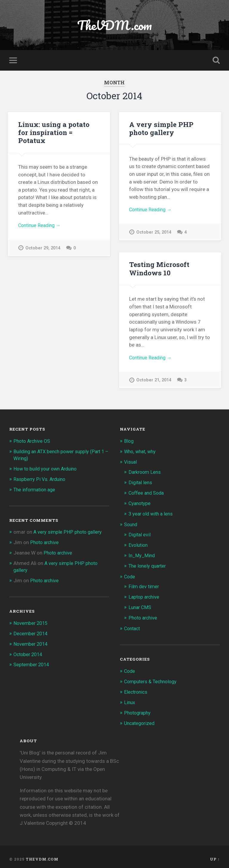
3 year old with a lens (152, 513)
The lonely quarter (149, 564)
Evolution (139, 544)
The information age (36, 489)
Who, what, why (141, 452)
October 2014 (29, 652)
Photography (138, 708)
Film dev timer (144, 584)
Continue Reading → (41, 226)
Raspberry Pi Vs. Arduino (41, 479)
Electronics (137, 688)
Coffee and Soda (148, 492)
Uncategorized (141, 718)
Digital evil (140, 533)
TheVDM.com (114, 25)
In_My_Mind (142, 554)
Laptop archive (145, 594)
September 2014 (32, 662)
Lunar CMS (141, 605)
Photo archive (45, 541)
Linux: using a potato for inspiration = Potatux (54, 133)
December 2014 (31, 631)
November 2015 (32, 621)
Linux (130, 698)
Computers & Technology (152, 678)
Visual (131, 462)
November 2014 (32, 641)
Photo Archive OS (33, 442)
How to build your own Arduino (48, 469)
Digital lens (141, 482)
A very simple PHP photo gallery (161, 129)
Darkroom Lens (146, 472)
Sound (131, 523)
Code (130, 574)
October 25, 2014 (154, 233)
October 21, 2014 (154, 382)
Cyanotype (140, 503)
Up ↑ (215, 854)
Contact (133, 625)
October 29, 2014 (43, 249)
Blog (129, 442)
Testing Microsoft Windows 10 (159, 269)
